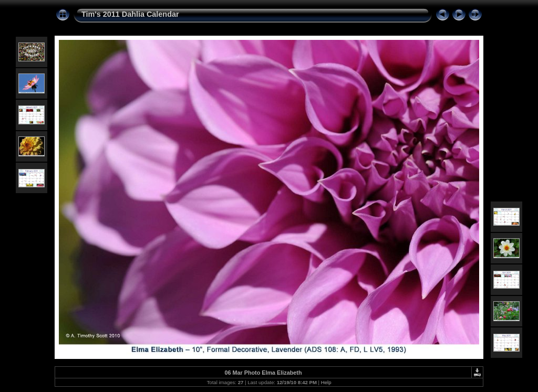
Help (326, 382)
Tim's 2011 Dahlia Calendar (130, 14)
